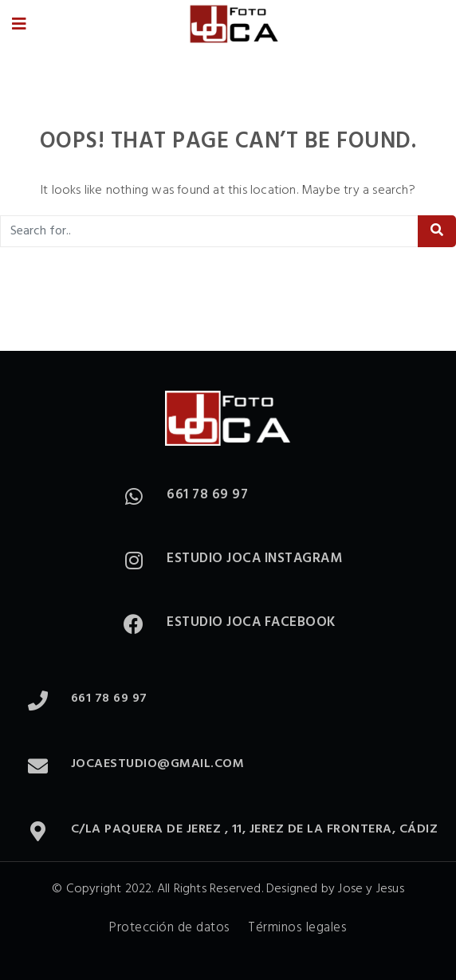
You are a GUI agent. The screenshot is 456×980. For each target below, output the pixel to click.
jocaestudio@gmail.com (158, 764)
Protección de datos (170, 928)
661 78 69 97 (207, 495)
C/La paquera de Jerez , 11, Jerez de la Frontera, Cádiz (255, 829)
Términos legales (297, 928)
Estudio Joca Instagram (254, 559)
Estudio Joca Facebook (251, 622)
